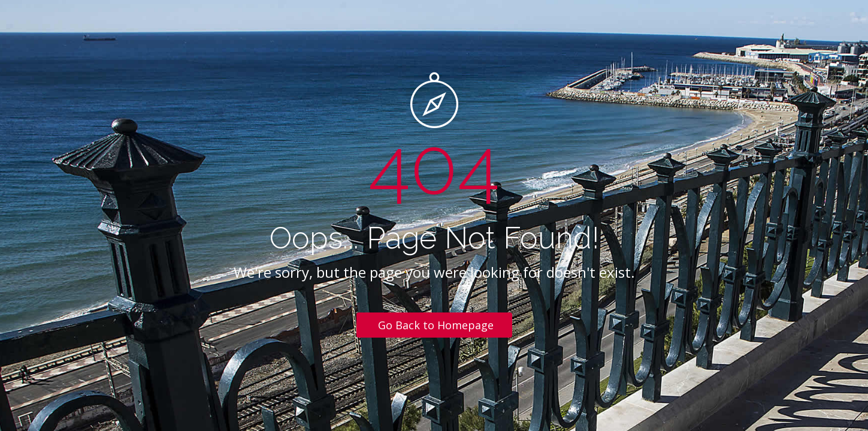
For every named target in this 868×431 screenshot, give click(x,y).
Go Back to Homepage (436, 325)
